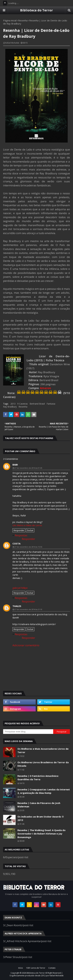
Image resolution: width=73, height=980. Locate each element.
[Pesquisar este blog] (28, 732)
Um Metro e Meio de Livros (27, 525)
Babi (15, 465)
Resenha (23, 20)
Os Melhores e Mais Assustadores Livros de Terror (43, 751)
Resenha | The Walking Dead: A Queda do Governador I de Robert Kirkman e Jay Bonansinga (41, 834)
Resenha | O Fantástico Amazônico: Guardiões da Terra (38, 778)
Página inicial (10, 20)
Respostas (21, 535)
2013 (13, 404)
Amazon (45, 388)
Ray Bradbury (10, 407)
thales (17, 606)
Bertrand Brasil (37, 404)
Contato (52, 968)
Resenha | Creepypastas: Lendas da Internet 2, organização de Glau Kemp (44, 791)
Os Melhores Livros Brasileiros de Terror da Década (43, 764)
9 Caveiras (23, 404)
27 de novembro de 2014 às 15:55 (28, 547)
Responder (19, 530)
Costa (16, 543)
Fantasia (51, 404)
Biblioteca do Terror (36, 10)
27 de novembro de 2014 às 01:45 (28, 468)
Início (21, 968)
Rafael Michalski (12, 43)
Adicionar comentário (26, 645)
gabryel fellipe (20, 588)
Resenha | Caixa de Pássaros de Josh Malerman (39, 805)
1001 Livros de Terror (36, 968)
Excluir (30, 530)
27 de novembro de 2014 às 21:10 (28, 609)
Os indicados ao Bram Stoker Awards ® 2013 (41, 818)
